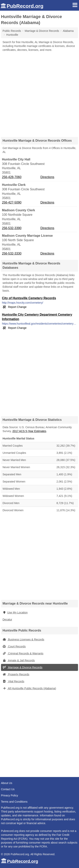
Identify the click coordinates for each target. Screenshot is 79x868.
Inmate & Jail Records (19, 660)
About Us (7, 783)
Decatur (7, 619)
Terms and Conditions (14, 802)
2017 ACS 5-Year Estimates (29, 431)
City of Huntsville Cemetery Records (29, 298)
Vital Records (13, 681)
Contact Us (8, 789)
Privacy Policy (9, 795)
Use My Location (15, 612)
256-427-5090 (12, 202)
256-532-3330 (12, 253)
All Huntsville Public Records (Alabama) (29, 688)
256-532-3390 (12, 228)
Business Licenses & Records (23, 639)
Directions (47, 177)
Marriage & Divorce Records (22, 667)
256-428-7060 (12, 177)
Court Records (14, 646)
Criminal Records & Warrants (23, 653)
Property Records (16, 674)
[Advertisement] (39, 93)
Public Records (12, 31)
